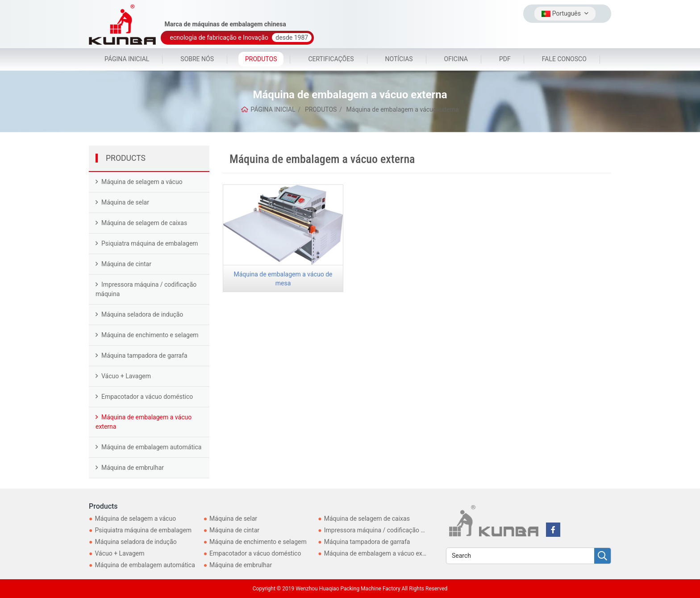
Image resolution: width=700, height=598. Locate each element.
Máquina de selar (125, 202)
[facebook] (553, 530)
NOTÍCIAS (399, 59)
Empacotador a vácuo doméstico (147, 397)
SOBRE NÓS (197, 59)
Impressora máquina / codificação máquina (146, 289)
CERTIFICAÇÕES (331, 59)
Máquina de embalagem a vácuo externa (144, 422)
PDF (505, 59)
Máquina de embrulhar (133, 468)
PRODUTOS (261, 59)
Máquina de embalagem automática (151, 447)
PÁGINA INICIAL (127, 59)
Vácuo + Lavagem (126, 376)
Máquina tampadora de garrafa (144, 355)
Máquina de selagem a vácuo (142, 182)
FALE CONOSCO (564, 59)
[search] (602, 556)
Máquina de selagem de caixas (144, 223)
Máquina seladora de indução (142, 314)
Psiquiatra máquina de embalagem (150, 243)
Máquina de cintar (126, 264)
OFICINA (456, 59)
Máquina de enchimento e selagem (150, 335)
